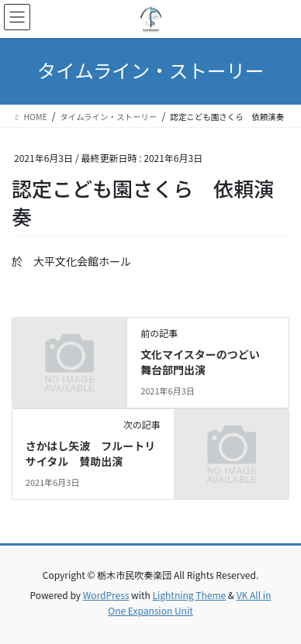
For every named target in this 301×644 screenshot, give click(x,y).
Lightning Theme (189, 595)
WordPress (106, 595)
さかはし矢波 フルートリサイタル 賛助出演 (90, 453)
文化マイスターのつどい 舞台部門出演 (206, 362)
